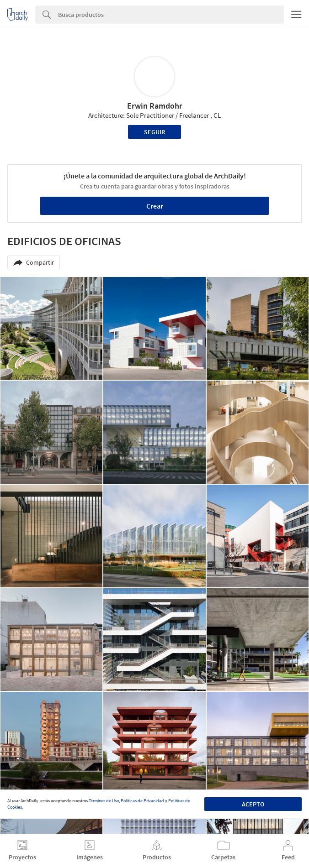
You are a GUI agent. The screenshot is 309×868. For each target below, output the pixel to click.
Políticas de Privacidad (142, 801)
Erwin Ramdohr (155, 106)
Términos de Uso (104, 801)
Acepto (253, 804)
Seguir (154, 132)
